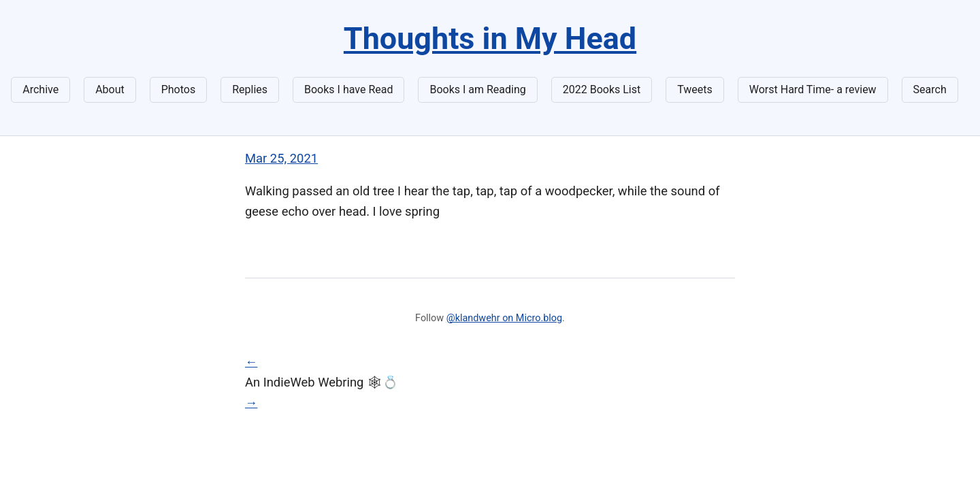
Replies (250, 89)
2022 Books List (602, 89)
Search (930, 89)
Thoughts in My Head (490, 38)
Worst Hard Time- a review (813, 89)
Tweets (695, 89)
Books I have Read (348, 89)
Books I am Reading (477, 89)
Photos (179, 89)
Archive (40, 89)
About (110, 89)
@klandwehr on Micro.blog (504, 318)
